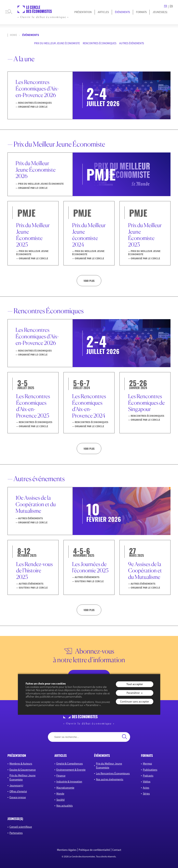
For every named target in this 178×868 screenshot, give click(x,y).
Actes (146, 788)
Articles (103, 12)
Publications (150, 770)
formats (147, 755)
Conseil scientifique (21, 827)
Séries (146, 794)
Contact (117, 850)
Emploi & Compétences (70, 764)
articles (61, 755)
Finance (61, 776)
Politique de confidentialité (94, 850)
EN (171, 6)
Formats (141, 12)
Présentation (83, 12)
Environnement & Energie (71, 770)
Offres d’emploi (18, 791)
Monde (60, 794)
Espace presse (18, 797)
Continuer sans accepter (135, 702)
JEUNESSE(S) (160, 12)
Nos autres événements (110, 779)
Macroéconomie (65, 788)
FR (165, 6)
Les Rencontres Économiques (113, 773)
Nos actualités (65, 806)
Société (61, 800)
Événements (122, 12)
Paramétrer (133, 693)
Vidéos (147, 781)
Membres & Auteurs (21, 764)
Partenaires (16, 833)
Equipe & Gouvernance (23, 770)
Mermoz (147, 764)
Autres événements (132, 43)
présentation (17, 755)
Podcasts (148, 776)
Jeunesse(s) (16, 785)
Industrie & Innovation (69, 781)
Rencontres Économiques (100, 43)
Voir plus (89, 281)
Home (14, 35)
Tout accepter (135, 684)
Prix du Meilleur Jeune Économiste (57, 43)
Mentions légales (67, 850)
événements (102, 755)
